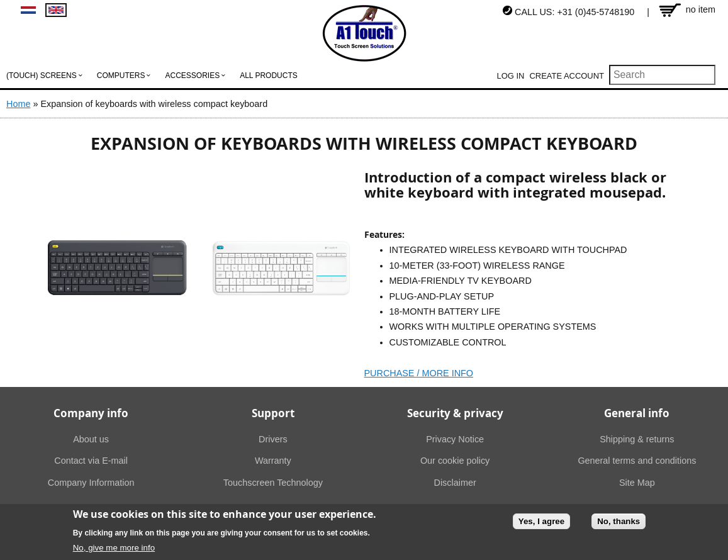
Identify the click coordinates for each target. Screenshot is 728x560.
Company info (91, 413)
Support (273, 413)
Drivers (273, 439)
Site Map (637, 483)
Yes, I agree (541, 524)
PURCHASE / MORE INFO (419, 373)
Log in (511, 76)
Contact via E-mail (91, 461)
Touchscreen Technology (273, 483)
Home (18, 104)
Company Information (91, 483)
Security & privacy (455, 413)
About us (91, 439)
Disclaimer (455, 483)
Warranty (273, 461)
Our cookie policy (455, 461)
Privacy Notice (455, 439)
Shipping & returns (637, 439)
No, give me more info (114, 550)
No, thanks (619, 524)
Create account (567, 76)
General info (637, 413)
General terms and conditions (637, 461)
